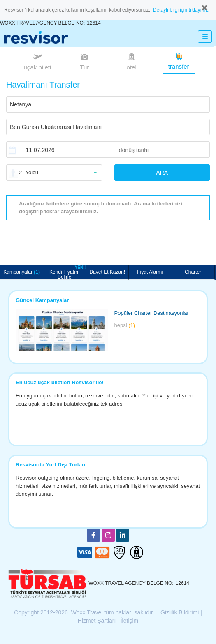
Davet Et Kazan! (107, 272)
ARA (162, 173)
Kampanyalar (22, 272)
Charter (193, 272)
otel (132, 61)
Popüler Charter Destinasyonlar (152, 313)
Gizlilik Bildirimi (180, 612)
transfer (179, 60)
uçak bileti (38, 61)
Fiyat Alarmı (150, 272)
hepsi (125, 325)
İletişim (130, 621)
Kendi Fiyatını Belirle (67, 272)
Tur (84, 61)
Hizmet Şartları (97, 621)
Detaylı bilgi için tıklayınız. (181, 10)
